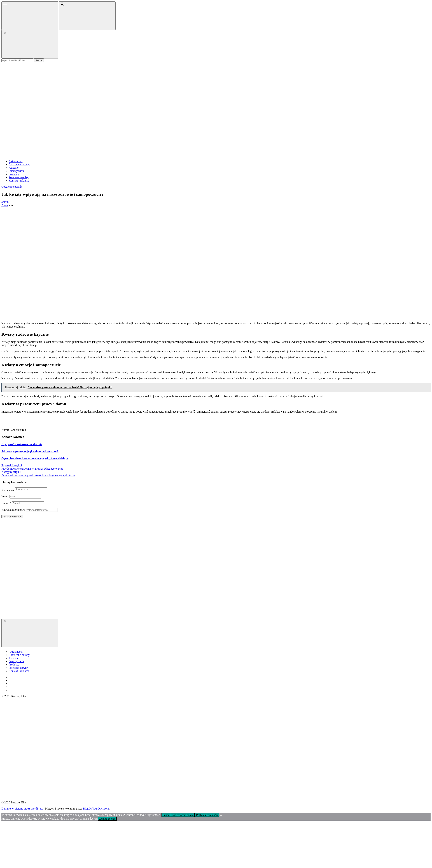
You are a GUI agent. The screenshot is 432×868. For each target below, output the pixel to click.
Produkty (14, 174)
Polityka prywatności (207, 816)
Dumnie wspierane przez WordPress (22, 809)
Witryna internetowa (13, 510)
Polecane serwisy (19, 177)
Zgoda (166, 816)
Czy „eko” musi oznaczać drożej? (22, 444)
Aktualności (16, 161)
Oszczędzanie (17, 171)
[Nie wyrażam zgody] (221, 816)
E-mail (6, 504)
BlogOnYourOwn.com (96, 809)
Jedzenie (14, 168)
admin (5, 202)
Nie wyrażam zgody (183, 816)
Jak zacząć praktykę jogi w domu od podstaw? (30, 451)
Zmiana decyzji (107, 819)
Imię (5, 497)
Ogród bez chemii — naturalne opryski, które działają (35, 458)
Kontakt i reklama (19, 181)
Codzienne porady (19, 164)
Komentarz (8, 491)
